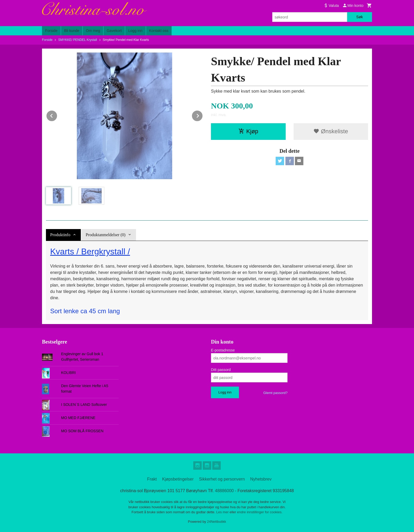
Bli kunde (72, 31)
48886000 (224, 491)
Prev (57, 115)
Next (203, 115)
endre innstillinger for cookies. (260, 512)
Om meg (93, 31)
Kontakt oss (159, 31)
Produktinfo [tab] (60, 235)
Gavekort (114, 31)
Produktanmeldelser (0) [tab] (105, 235)
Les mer (223, 512)
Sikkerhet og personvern (222, 479)
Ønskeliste (331, 131)
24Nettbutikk (217, 522)
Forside (51, 31)
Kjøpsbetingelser (178, 479)
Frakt (152, 479)
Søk (359, 17)
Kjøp (248, 131)
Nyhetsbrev (261, 479)
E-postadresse (223, 350)
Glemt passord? (275, 393)
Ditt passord (221, 370)
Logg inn (135, 31)
